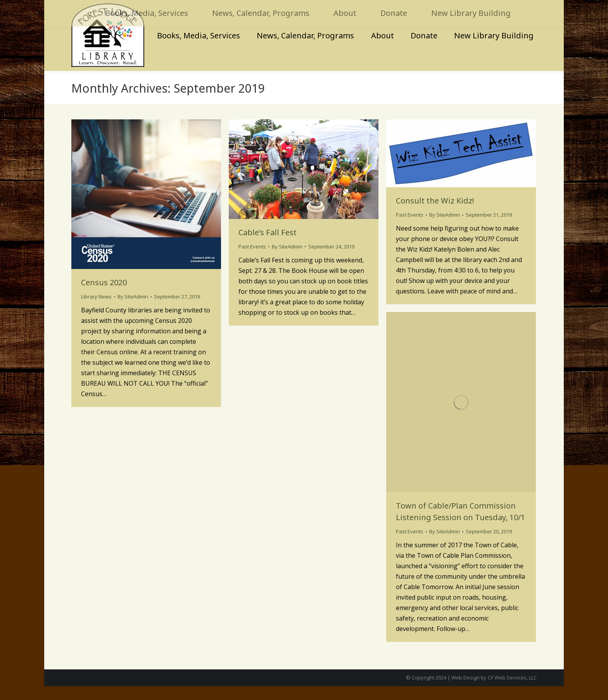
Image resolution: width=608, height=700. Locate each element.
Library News (96, 310)
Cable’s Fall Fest (268, 246)
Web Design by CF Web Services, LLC (494, 691)
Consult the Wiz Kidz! (435, 215)
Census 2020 (104, 296)
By (133, 310)
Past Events (252, 260)
